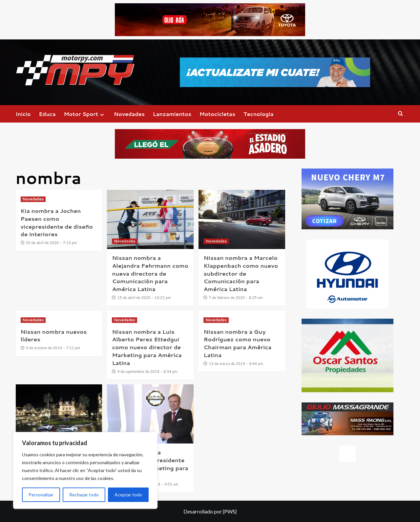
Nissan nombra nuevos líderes (54, 335)
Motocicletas (217, 114)
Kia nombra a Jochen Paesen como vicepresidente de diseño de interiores (57, 222)
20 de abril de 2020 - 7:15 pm (52, 243)
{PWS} (230, 511)
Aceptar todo (128, 495)
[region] (85, 470)
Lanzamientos (172, 114)
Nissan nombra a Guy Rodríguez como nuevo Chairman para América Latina (237, 343)
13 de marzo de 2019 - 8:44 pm (236, 364)
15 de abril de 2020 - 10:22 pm (144, 298)
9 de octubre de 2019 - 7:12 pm (53, 348)
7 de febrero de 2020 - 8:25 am (236, 298)
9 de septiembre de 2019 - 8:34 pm (147, 372)
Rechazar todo (84, 495)
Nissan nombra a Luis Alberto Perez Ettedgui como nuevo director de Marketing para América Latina (147, 347)
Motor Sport (85, 114)
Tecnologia (258, 114)
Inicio (23, 114)
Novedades (129, 114)
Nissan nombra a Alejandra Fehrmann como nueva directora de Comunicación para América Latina (150, 273)
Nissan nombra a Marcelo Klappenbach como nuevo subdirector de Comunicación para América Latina (241, 273)
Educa (47, 114)
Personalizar (41, 495)
